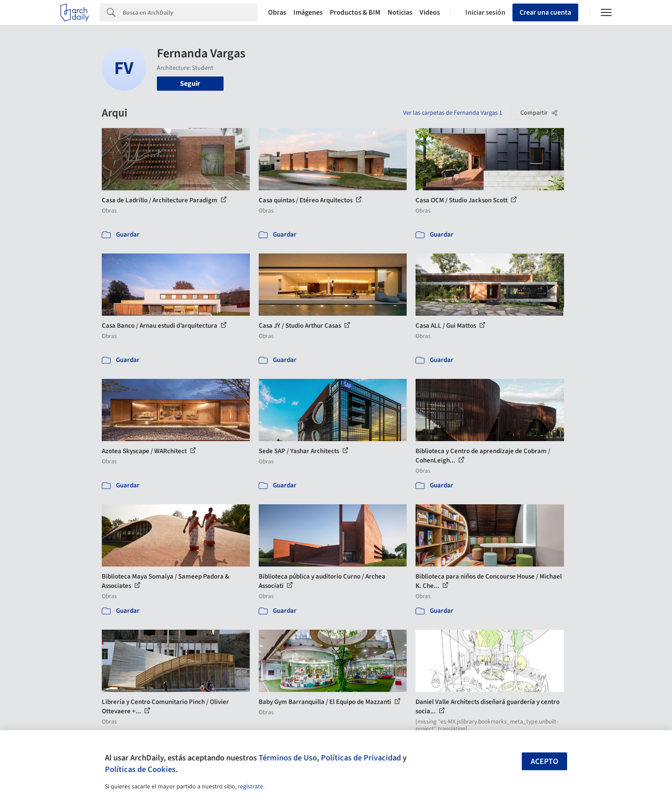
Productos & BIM (355, 12)
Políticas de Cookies (140, 769)
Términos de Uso (288, 758)
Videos (430, 12)
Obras (277, 12)
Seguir (190, 84)
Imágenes (308, 12)
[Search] (190, 12)
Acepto (544, 762)
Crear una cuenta (545, 12)
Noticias (400, 12)
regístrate (250, 787)
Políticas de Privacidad (361, 758)
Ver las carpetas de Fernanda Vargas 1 (453, 113)
